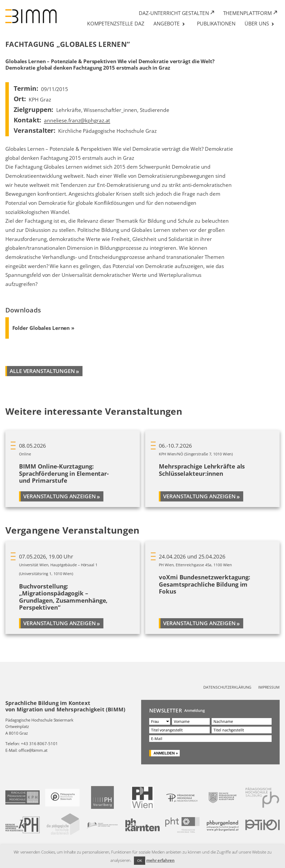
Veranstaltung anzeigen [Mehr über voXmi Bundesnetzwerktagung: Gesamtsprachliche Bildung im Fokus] (199, 623)
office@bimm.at (33, 750)
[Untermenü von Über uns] (273, 24)
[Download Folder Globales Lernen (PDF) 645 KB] (43, 328)
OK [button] (140, 861)
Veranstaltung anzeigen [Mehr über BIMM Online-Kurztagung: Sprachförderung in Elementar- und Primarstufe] (60, 496)
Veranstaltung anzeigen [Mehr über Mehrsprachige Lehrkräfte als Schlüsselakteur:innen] (199, 496)
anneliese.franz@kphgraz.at (77, 120)
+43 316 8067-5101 (39, 744)
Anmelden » (166, 753)
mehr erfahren (160, 860)
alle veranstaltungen (42, 371)
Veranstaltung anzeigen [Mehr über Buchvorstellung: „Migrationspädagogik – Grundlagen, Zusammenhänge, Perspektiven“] (60, 623)
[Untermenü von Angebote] (184, 24)
